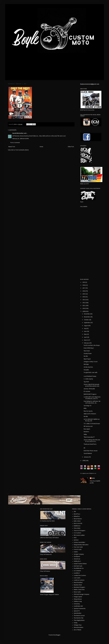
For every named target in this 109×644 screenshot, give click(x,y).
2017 (84, 288)
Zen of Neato (78, 630)
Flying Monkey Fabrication (81, 545)
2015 (84, 294)
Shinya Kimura (78, 599)
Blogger (58, 635)
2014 (84, 297)
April (85, 337)
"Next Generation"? (89, 437)
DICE (75, 538)
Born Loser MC (78, 523)
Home (41, 147)
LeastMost (77, 573)
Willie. (85, 435)
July (85, 329)
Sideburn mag (78, 601)
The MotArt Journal (79, 616)
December (87, 314)
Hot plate (86, 370)
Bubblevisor (77, 526)
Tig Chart (86, 382)
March (86, 340)
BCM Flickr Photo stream (91, 451)
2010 (84, 308)
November (87, 317)
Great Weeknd (88, 453)
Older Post (71, 147)
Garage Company (79, 554)
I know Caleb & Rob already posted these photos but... (92, 385)
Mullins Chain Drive (79, 590)
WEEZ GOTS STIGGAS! (90, 414)
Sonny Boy (77, 604)
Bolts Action (77, 521)
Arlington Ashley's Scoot (91, 362)
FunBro (76, 552)
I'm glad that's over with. (91, 373)
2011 (84, 306)
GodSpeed (77, 557)
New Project (87, 359)
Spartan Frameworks (80, 609)
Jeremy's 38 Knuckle (89, 389)
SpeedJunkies (78, 613)
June (85, 331)
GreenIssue (77, 559)
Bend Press (77, 514)
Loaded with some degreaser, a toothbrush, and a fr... (92, 398)
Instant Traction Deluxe (80, 564)
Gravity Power (88, 354)
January (86, 457)
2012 (84, 303)
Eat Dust (76, 540)
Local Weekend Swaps (90, 376)
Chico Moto (77, 528)
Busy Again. (87, 429)
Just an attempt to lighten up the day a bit (92, 420)
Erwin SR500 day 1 (89, 348)
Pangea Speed (78, 597)
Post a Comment (15, 143)
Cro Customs (77, 533)
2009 (84, 311)
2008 (84, 461)
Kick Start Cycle (78, 566)
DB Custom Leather (79, 535)
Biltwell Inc (77, 516)
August (86, 326)
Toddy (76, 623)
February (87, 343)
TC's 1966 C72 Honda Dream (92, 424)
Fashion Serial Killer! (79, 542)
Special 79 (77, 611)
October (87, 320)
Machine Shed (78, 585)
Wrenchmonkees (79, 627)
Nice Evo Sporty (88, 411)
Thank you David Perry (90, 444)
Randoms (86, 432)
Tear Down (87, 351)
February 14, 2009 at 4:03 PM (21, 139)
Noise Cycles (77, 592)
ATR (75, 512)
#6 (84, 448)
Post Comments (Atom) (22, 150)
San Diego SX (87, 406)
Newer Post (12, 147)
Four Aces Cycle (78, 547)
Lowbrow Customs (79, 580)
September (87, 323)
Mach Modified (78, 583)
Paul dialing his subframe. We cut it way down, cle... (92, 402)
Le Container (77, 571)
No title (86, 356)
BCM (93, 478)
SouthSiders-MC (78, 606)
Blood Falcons (78, 519)
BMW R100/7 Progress (90, 394)
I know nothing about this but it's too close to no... (92, 441)
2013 (84, 300)
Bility (85, 408)
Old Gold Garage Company (82, 594)
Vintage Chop (78, 625)
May (85, 334)
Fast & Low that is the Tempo (92, 345)
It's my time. (87, 392)
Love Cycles (77, 578)
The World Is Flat (79, 618)
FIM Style (86, 364)
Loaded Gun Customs (80, 576)
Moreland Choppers (79, 587)
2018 (84, 285)
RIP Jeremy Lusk (88, 426)
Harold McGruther (18, 133)
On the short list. (88, 367)
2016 (84, 291)
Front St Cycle (78, 550)
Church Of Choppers (80, 531)
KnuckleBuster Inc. (79, 568)
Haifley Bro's (77, 561)
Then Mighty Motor (79, 620)
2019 (84, 282)
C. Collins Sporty (88, 379)
